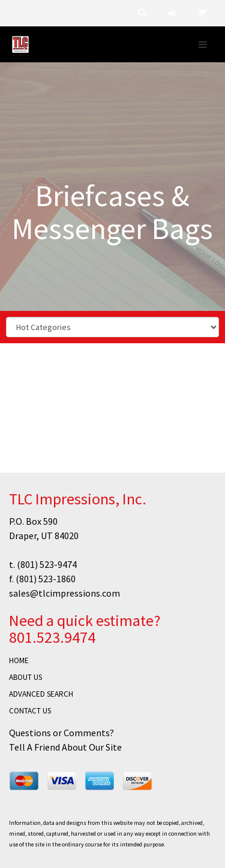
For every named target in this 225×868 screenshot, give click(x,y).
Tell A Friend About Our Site (65, 747)
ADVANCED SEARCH (41, 694)
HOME (19, 660)
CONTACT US (30, 711)
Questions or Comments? (61, 733)
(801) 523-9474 (47, 564)
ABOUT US (25, 677)
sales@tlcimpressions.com (64, 593)
